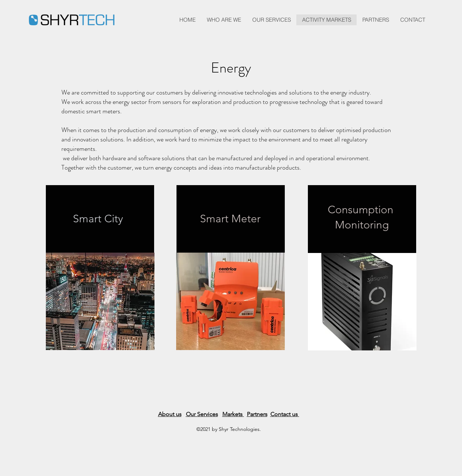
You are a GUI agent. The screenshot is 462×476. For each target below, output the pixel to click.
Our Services (202, 414)
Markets (233, 414)
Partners (257, 414)
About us (170, 414)
